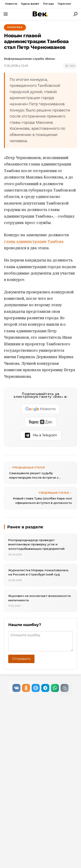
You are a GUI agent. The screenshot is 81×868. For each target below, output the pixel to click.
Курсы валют (30, 4)
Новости (11, 4)
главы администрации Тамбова (34, 241)
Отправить (21, 659)
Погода (48, 4)
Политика (15, 27)
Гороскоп (64, 4)
